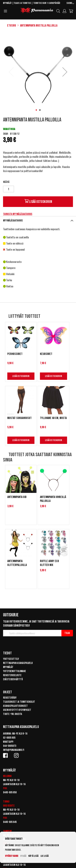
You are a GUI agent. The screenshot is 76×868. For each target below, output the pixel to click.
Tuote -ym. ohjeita (13, 714)
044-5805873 (10, 746)
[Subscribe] (67, 633)
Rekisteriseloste (12, 675)
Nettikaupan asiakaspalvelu (18, 663)
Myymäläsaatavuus (13, 221)
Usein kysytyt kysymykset (17, 710)
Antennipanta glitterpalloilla (17, 563)
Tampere (7, 831)
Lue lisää (45, 856)
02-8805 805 (9, 738)
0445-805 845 (10, 822)
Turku (6, 802)
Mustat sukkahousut (19, 418)
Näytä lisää (33, 856)
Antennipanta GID (17, 497)
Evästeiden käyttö (13, 679)
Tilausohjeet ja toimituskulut (19, 702)
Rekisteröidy (10, 698)
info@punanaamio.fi (14, 750)
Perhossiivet (15, 354)
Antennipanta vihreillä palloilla (53, 499)
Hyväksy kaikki (12, 856)
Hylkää (23, 856)
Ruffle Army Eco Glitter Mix (49, 563)
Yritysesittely (11, 659)
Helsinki (7, 776)
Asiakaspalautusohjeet (15, 706)
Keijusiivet (46, 354)
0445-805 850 (10, 792)
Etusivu (12, 26)
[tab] (38, 221)
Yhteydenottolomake (14, 671)
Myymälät (7, 3)
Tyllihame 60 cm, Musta (53, 418)
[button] (70, 4)
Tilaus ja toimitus (22, 3)
